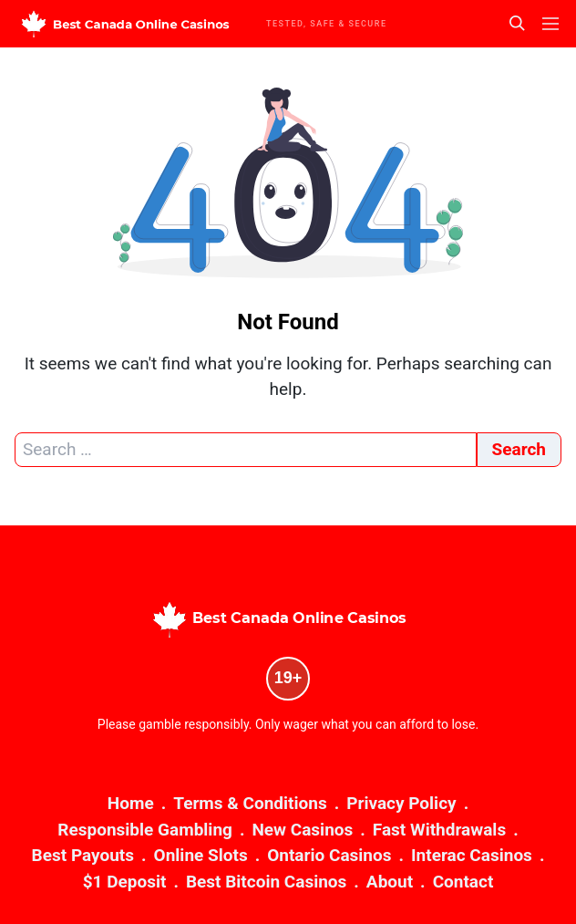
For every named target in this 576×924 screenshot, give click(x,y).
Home (131, 803)
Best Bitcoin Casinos (266, 882)
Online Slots (201, 855)
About (390, 882)
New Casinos (302, 830)
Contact (463, 882)
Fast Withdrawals (439, 830)
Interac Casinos (472, 855)
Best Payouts (83, 855)
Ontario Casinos (329, 855)
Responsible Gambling (145, 830)
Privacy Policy (401, 803)
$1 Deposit (125, 882)
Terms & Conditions (250, 803)
